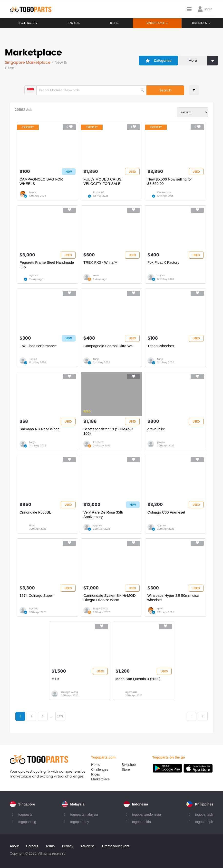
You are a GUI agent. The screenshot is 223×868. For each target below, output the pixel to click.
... (51, 716)
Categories (159, 61)
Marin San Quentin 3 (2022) (138, 679)
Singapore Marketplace (28, 62)
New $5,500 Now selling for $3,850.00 (170, 181)
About (14, 846)
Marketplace (100, 779)
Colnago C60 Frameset (166, 512)
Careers (32, 846)
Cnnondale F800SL (35, 512)
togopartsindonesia (146, 814)
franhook (98, 442)
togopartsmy (80, 822)
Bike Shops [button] (201, 23)
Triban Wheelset (161, 346)
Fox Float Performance (38, 346)
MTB (55, 679)
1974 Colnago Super (36, 595)
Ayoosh (34, 276)
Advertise (87, 846)
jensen (161, 442)
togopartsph (204, 814)
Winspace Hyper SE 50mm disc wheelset (173, 598)
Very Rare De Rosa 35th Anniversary (103, 514)
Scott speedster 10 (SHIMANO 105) (108, 431)
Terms (50, 846)
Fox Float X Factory (163, 262)
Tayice (161, 276)
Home (96, 765)
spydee (98, 525)
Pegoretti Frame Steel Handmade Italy (47, 265)
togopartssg (27, 822)
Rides (114, 23)
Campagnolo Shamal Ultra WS (108, 346)
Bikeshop (129, 765)
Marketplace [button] (157, 23)
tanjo (96, 359)
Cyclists (74, 23)
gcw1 (160, 609)
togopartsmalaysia (84, 814)
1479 (60, 716)
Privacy (68, 846)
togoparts (25, 814)
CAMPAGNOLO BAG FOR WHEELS (41, 181)
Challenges (28, 23)
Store (126, 769)
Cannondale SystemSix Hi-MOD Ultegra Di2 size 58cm (109, 598)
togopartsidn (141, 822)
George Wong (70, 692)
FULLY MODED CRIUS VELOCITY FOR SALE (102, 181)
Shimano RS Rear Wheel (40, 429)
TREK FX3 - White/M (100, 262)
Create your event (116, 846)
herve (33, 192)
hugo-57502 (100, 609)
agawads (131, 692)
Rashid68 (99, 192)
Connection (164, 192)
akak (96, 276)
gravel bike (156, 429)
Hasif (32, 525)
